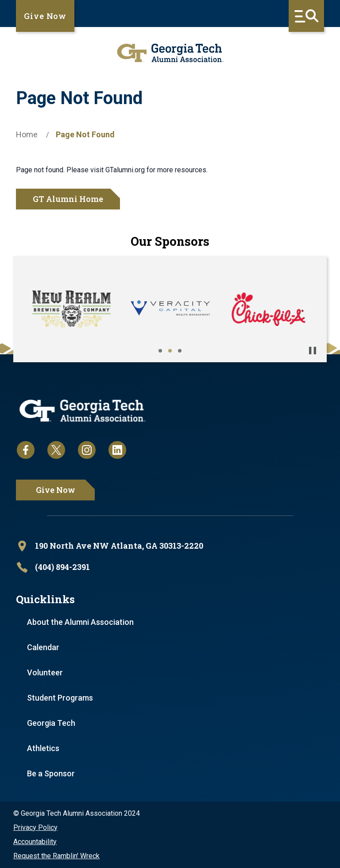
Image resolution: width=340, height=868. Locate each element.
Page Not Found (85, 134)
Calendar (43, 647)
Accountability (35, 842)
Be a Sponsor (51, 773)
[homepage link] (170, 53)
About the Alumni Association (80, 622)
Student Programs (60, 698)
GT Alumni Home (68, 199)
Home (27, 134)
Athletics (43, 748)
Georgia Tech (51, 723)
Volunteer (45, 672)
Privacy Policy (35, 827)
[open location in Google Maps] (170, 546)
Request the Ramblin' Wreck (56, 856)
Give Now (45, 16)
